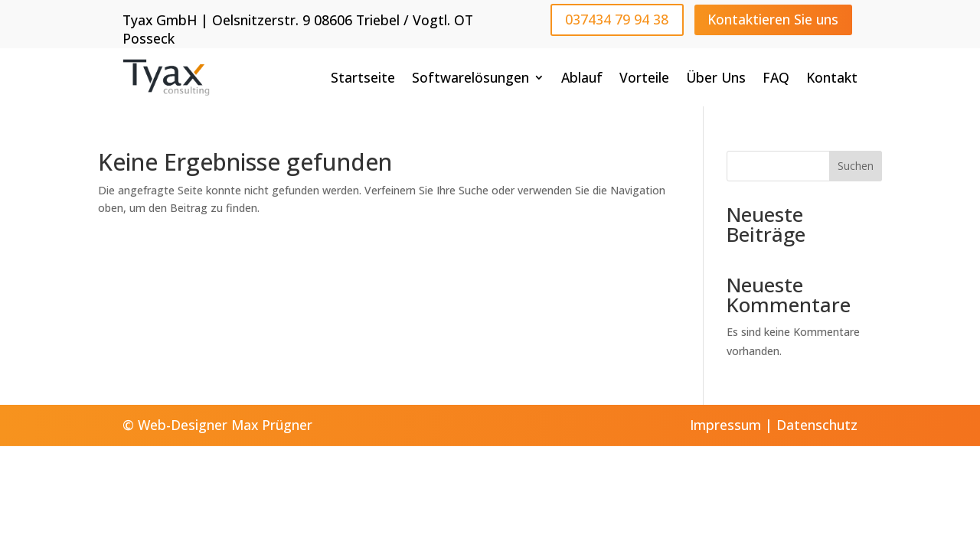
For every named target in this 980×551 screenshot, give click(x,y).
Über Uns (716, 77)
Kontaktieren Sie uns (773, 19)
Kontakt (832, 77)
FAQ (776, 77)
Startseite (363, 77)
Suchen (856, 166)
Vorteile (644, 77)
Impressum (725, 425)
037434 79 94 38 (617, 19)
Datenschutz (817, 425)
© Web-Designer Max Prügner (217, 425)
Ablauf (582, 77)
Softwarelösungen (470, 77)
